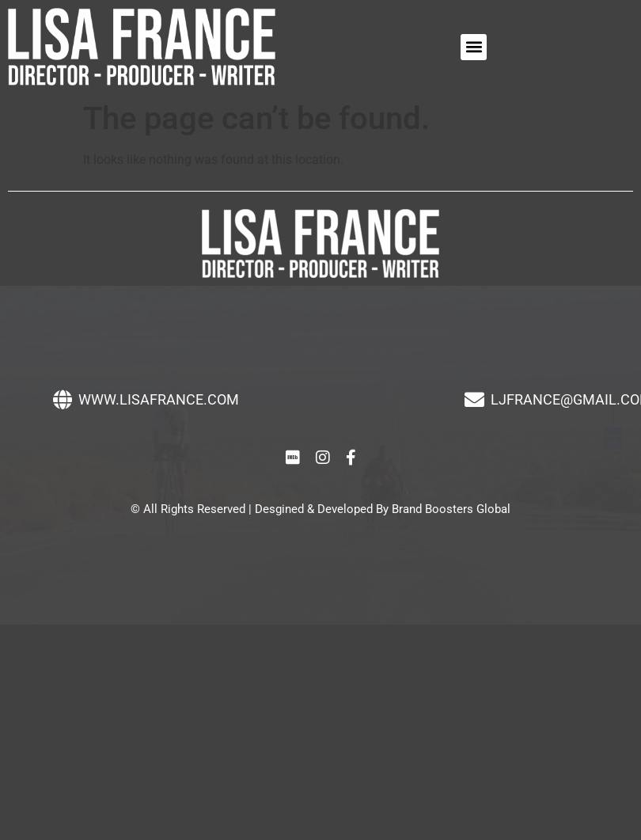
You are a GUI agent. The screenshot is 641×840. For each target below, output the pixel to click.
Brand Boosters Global (451, 509)
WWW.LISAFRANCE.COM (159, 399)
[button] (474, 47)
